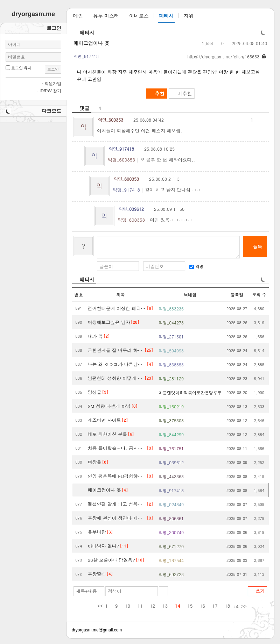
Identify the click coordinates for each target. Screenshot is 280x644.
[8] (105, 462)
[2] (107, 336)
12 (152, 606)
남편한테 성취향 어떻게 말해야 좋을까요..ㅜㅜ (116, 378)
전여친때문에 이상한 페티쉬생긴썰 (117, 308)
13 (165, 606)
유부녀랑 (97, 532)
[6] (150, 308)
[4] (150, 364)
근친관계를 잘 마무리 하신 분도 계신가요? (116, 350)
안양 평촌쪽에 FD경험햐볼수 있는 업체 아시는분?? (117, 476)
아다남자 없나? (104, 546)
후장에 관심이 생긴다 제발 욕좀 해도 (117, 518)
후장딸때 (97, 574)
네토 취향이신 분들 (108, 434)
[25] (149, 350)
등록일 (237, 295)
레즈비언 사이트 (104, 420)
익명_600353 (121, 160)
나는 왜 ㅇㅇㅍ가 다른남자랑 (117, 364)
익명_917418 (126, 190)
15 (190, 606)
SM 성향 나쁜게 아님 (109, 406)
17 (215, 606)
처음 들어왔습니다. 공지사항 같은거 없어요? (117, 448)
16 (202, 606)
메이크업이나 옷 (92, 43)
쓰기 (260, 591)
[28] (135, 322)
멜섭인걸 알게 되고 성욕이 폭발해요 (117, 504)
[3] (105, 392)
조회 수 (259, 295)
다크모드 (51, 111)
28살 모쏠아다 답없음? (111, 560)
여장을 (95, 462)
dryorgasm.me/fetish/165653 (223, 56)
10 (128, 606)
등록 (258, 246)
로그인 (53, 69)
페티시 (87, 33)
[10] (140, 560)
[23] (149, 378)
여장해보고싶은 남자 (109, 322)
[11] (124, 546)
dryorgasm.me (85, 630)
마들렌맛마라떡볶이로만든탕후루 (190, 392)
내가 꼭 (95, 336)
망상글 (95, 392)
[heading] (82, 108)
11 (140, 606)
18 (227, 606)
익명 (197, 266)
